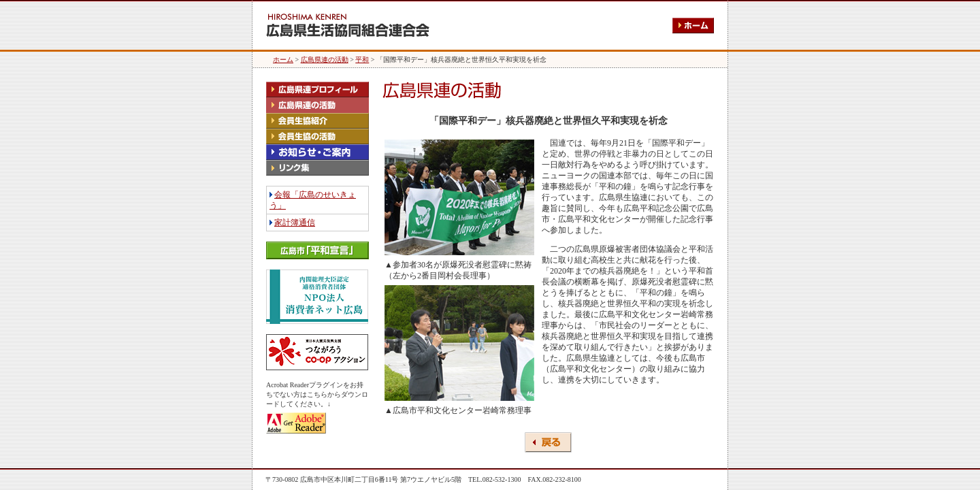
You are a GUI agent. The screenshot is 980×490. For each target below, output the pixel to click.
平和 (362, 60)
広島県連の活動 (325, 60)
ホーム (283, 60)
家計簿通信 (295, 223)
